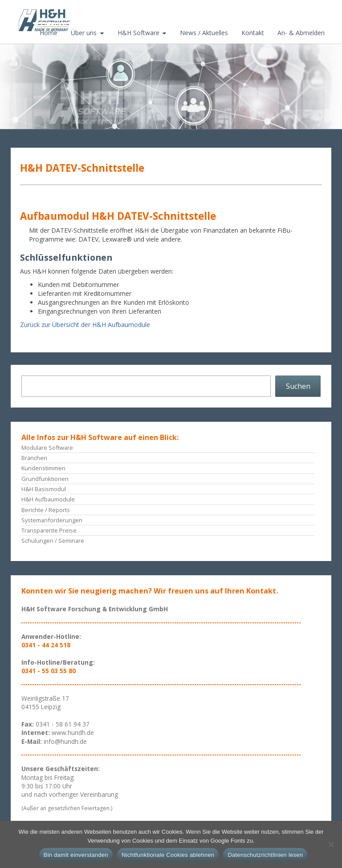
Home (49, 33)
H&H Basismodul (44, 489)
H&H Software (138, 33)
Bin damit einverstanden (76, 855)
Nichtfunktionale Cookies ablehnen (168, 855)
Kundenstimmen (43, 468)
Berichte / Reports (46, 510)
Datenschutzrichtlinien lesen (265, 855)
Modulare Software (47, 448)
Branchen (34, 458)
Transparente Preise (49, 530)
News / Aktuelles (204, 33)
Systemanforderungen (52, 520)
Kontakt (253, 33)
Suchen (298, 386)
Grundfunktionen (45, 479)
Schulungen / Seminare (53, 541)
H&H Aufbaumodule (48, 499)
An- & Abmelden (301, 33)
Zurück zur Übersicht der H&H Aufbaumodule (85, 325)
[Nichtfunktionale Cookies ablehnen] (331, 844)
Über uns (84, 33)
